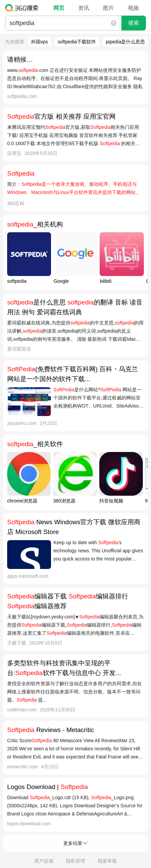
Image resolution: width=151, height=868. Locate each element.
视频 (133, 8)
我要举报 (107, 861)
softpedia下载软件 (77, 42)
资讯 (84, 8)
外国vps (39, 42)
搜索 (134, 23)
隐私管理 (75, 861)
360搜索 (23, 8)
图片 (108, 8)
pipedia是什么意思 (125, 42)
